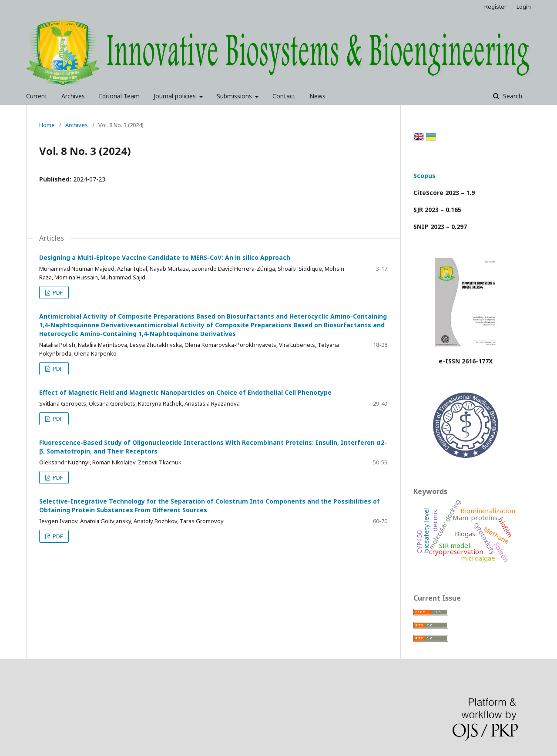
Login (524, 7)
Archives (73, 96)
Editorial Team (119, 96)
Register (495, 7)
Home (47, 125)
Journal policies (176, 96)
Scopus (424, 176)
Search (512, 96)
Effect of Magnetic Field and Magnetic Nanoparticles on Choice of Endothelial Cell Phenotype (185, 392)
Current (37, 96)
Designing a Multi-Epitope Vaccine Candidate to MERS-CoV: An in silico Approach (165, 257)
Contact (284, 96)
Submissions (235, 96)
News (317, 96)
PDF (57, 292)
